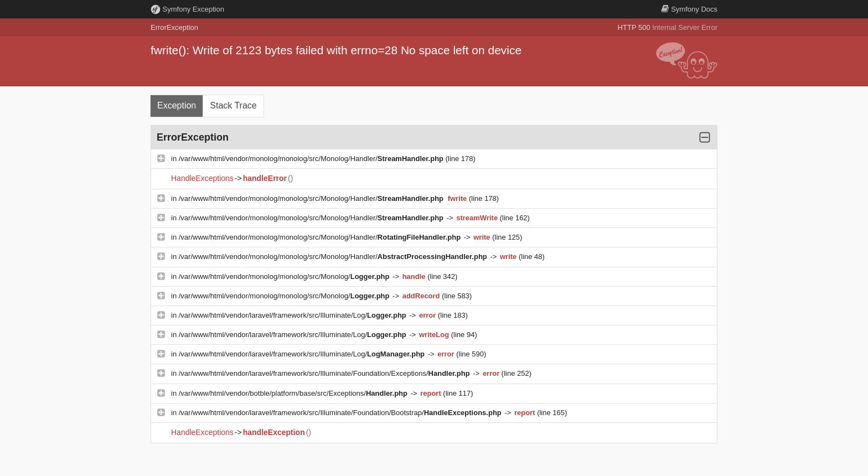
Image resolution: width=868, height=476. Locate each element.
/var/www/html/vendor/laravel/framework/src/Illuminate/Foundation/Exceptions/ (325, 373)
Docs (689, 9)
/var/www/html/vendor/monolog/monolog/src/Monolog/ (285, 276)
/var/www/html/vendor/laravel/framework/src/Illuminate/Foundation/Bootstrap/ (341, 413)
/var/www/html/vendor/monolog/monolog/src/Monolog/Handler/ (312, 159)
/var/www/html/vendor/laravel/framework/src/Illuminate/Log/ (294, 315)
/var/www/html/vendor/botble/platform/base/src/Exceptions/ (294, 393)
